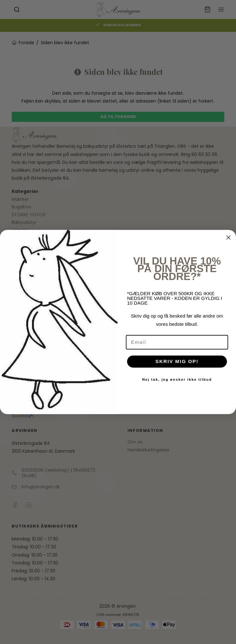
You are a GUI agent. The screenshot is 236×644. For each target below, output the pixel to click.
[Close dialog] (229, 238)
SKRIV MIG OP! (177, 361)
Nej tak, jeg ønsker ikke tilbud (177, 380)
